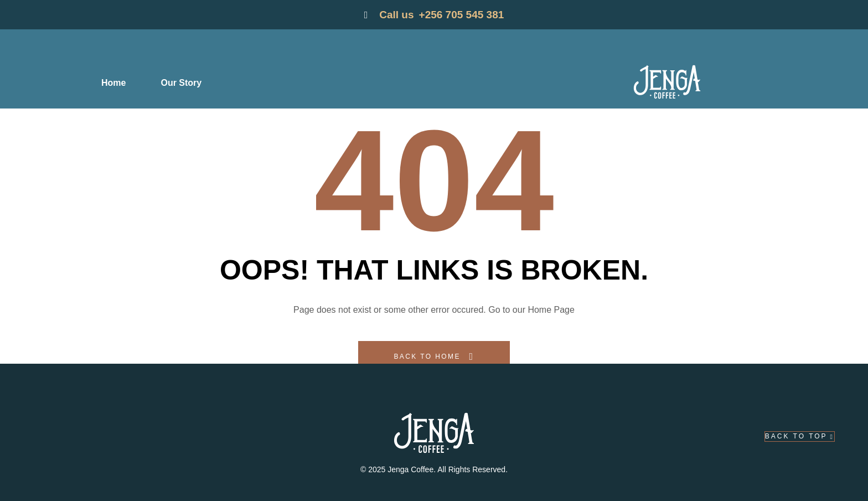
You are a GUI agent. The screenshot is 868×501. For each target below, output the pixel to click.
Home (113, 83)
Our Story (181, 83)
